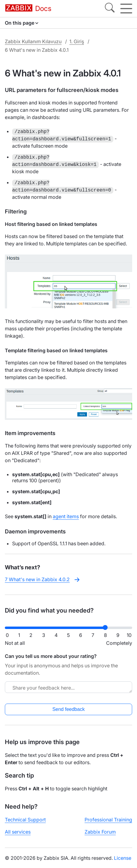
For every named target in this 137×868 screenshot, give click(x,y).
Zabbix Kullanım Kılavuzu (33, 41)
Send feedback (69, 709)
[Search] (110, 9)
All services (18, 832)
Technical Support (25, 820)
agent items (66, 516)
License (123, 858)
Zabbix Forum (100, 832)
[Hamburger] (126, 9)
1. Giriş (77, 41)
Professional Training (108, 820)
